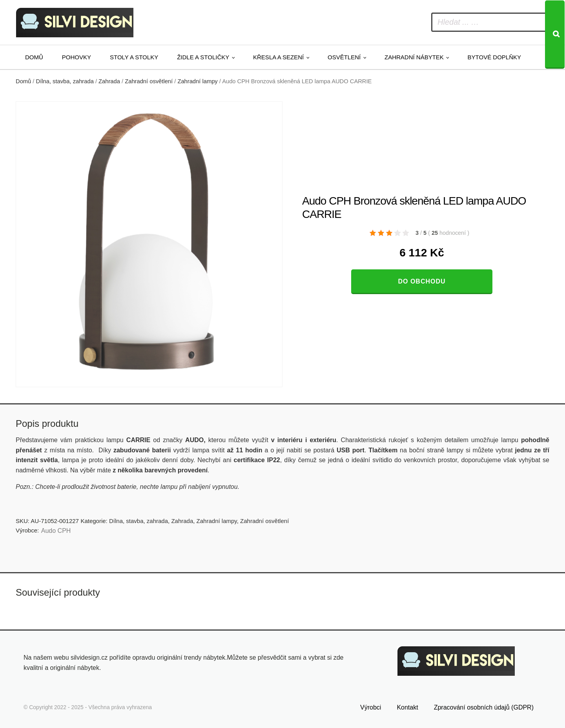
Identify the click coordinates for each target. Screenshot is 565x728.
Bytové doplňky (494, 57)
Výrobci (371, 707)
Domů (34, 57)
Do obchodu (422, 281)
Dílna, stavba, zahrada (65, 81)
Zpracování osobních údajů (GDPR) (484, 707)
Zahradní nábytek (414, 57)
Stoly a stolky (134, 57)
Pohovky (77, 57)
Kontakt (407, 707)
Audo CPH (56, 531)
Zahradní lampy (197, 81)
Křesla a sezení (278, 57)
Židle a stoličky (203, 57)
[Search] (555, 35)
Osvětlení (344, 57)
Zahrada (109, 81)
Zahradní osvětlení (149, 81)
